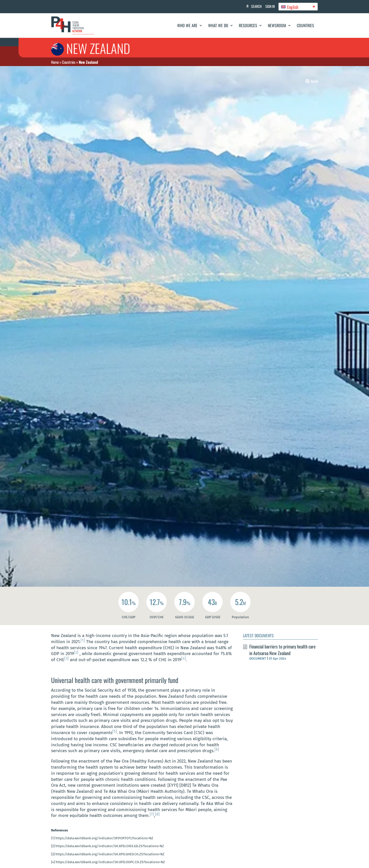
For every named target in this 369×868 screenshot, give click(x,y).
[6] (217, 749)
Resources (248, 25)
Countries (305, 25)
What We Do (218, 25)
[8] (157, 814)
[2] (76, 652)
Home (55, 62)
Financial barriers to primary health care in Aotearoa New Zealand (282, 650)
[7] (152, 814)
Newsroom (277, 25)
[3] (66, 658)
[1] (83, 640)
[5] (115, 731)
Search (253, 6)
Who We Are (187, 25)
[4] (183, 658)
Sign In (268, 6)
